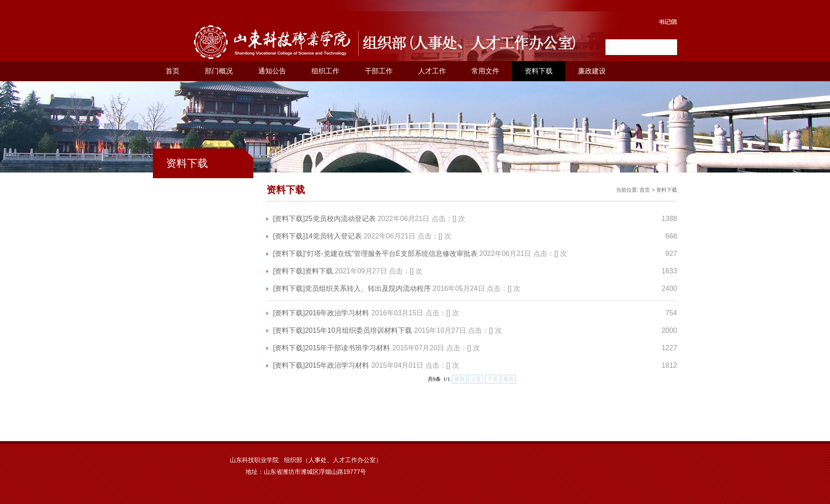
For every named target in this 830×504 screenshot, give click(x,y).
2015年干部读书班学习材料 (348, 348)
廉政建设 (592, 71)
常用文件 (485, 71)
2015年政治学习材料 (337, 365)
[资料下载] (289, 219)
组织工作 (325, 71)
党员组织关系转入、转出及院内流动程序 (368, 288)
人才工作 (432, 71)
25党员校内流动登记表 (340, 219)
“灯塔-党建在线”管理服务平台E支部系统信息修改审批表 (391, 254)
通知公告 (272, 71)
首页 (173, 71)
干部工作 (379, 71)
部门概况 (219, 71)
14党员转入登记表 (333, 236)
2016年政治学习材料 (337, 313)
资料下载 (539, 71)
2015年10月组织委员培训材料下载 (358, 330)
